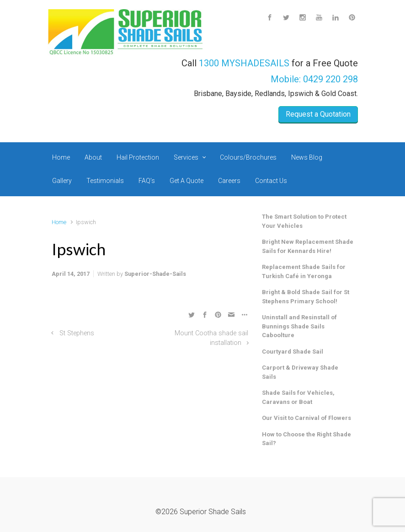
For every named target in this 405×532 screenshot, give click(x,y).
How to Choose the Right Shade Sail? (306, 439)
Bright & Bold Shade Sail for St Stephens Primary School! (306, 297)
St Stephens (77, 333)
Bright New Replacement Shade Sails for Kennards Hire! (308, 246)
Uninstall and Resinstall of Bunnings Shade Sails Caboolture (299, 326)
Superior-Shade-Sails (155, 274)
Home (59, 222)
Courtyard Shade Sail (293, 352)
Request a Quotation (318, 114)
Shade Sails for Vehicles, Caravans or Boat (298, 397)
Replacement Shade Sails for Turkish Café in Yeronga (304, 271)
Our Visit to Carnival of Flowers (306, 418)
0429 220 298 (330, 79)
